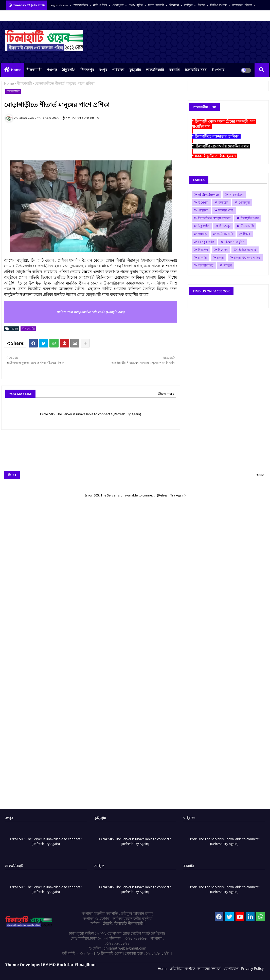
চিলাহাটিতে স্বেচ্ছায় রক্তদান (214, 218)
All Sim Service (208, 195)
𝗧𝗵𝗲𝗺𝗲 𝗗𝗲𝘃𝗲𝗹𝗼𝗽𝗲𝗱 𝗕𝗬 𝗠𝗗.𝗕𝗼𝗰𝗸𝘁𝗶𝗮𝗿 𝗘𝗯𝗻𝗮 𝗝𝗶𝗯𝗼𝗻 (50, 965)
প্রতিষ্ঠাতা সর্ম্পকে (183, 968)
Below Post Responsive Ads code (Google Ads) (91, 312)
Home (16, 70)
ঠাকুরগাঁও (69, 70)
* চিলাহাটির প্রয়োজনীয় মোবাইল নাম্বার (221, 146)
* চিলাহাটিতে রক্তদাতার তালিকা (216, 136)
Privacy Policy (252, 968)
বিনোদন (175, 5)
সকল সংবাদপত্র (15, 16)
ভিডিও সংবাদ (219, 5)
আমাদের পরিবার (242, 5)
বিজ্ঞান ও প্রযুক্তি (234, 242)
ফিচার (202, 5)
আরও (260, 475)
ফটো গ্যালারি (156, 5)
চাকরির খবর (226, 210)
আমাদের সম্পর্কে (209, 968)
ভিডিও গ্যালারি (247, 250)
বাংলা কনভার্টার (39, 16)
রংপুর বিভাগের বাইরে (247, 258)
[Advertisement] (96, 140)
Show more (166, 394)
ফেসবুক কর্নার (206, 242)
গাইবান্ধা (118, 70)
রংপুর (103, 70)
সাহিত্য (189, 5)
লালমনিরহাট (155, 70)
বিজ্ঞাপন (203, 250)
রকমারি (174, 70)
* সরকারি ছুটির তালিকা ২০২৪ (214, 156)
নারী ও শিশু (100, 5)
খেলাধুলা (118, 5)
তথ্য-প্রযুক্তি (136, 5)
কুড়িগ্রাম (135, 70)
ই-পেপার (218, 70)
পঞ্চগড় (52, 70)
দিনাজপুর (87, 70)
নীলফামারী (34, 70)
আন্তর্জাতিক (81, 5)
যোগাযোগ (231, 968)
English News (59, 5)
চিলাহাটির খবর (196, 70)
